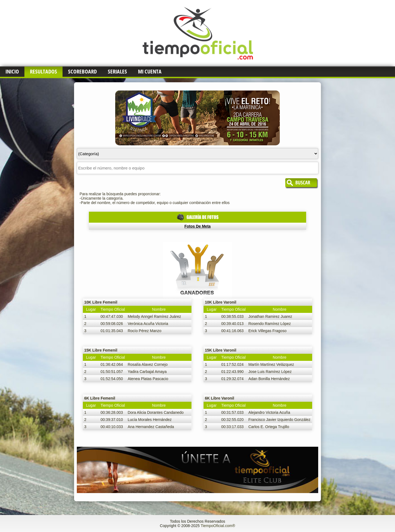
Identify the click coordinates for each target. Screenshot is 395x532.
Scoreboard (82, 71)
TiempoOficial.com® (218, 526)
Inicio (12, 71)
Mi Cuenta (150, 71)
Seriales (117, 71)
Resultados (43, 71)
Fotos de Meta (198, 226)
